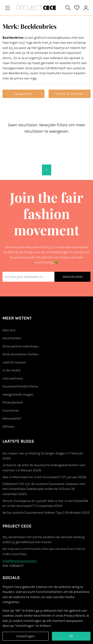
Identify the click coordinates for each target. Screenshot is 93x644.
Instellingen (26, 636)
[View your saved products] (77, 8)
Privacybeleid (13, 402)
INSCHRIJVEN (72, 277)
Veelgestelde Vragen (18, 394)
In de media (11, 370)
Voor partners (13, 378)
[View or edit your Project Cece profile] (86, 8)
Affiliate (8, 427)
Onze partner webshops (21, 346)
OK (71, 636)
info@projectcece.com (20, 561)
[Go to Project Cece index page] (37, 8)
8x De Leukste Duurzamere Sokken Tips (46, 513)
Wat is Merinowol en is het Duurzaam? (44, 477)
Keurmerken (12, 338)
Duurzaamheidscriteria (20, 386)
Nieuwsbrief (12, 418)
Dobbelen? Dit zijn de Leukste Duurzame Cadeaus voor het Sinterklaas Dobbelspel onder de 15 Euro (44, 489)
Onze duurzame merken (21, 354)
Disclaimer (11, 410)
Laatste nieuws (14, 362)
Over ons (9, 330)
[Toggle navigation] (7, 8)
